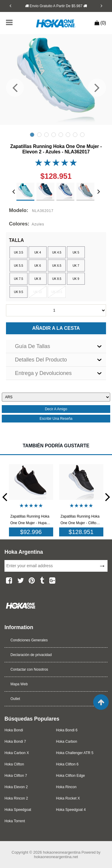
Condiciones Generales (29, 640)
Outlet (15, 699)
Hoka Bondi (14, 730)
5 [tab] (61, 135)
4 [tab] (54, 135)
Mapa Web (19, 684)
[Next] (102, 6)
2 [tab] (39, 135)
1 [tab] (32, 135)
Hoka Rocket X (68, 798)
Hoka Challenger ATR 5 (75, 753)
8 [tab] (82, 135)
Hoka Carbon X (17, 753)
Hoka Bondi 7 (15, 742)
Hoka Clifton (14, 764)
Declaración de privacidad (31, 655)
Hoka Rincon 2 (16, 798)
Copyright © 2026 (27, 852)
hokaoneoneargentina (62, 852)
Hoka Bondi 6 (67, 730)
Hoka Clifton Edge (71, 776)
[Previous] (10, 6)
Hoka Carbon (67, 742)
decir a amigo (56, 409)
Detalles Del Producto (41, 360)
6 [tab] (68, 135)
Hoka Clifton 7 (16, 776)
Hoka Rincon (66, 787)
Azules (38, 224)
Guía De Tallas (33, 346)
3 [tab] (46, 135)
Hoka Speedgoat (18, 810)
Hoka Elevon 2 (16, 787)
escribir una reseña (56, 419)
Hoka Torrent (15, 821)
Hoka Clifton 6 (67, 764)
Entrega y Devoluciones (43, 373)
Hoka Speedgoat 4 (71, 810)
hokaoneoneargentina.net (56, 857)
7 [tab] (75, 135)
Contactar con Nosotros (29, 669)
